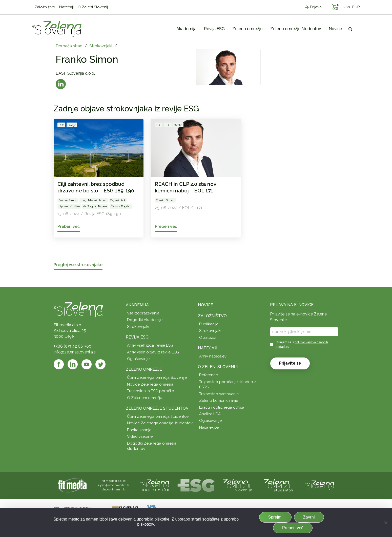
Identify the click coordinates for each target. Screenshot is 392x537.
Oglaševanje (138, 359)
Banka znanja (139, 430)
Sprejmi (275, 517)
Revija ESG (137, 337)
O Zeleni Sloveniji (218, 367)
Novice (205, 305)
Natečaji (208, 348)
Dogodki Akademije (145, 320)
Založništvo (212, 316)
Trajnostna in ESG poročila (151, 391)
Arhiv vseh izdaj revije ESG (150, 345)
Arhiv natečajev (213, 356)
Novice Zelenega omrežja (150, 384)
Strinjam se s (302, 344)
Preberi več (293, 528)
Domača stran (69, 46)
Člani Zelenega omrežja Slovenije (157, 377)
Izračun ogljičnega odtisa (222, 407)
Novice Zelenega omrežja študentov (160, 423)
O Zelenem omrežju (145, 398)
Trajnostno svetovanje (219, 394)
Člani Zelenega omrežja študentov (158, 416)
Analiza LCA (210, 414)
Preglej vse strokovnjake (78, 265)
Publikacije (209, 324)
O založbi (208, 337)
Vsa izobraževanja (143, 313)
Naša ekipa (209, 427)
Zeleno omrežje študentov (157, 408)
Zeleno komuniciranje (219, 401)
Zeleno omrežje (144, 369)
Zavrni (309, 517)
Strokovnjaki (101, 46)
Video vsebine (140, 436)
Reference (209, 375)
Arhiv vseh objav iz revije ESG (153, 352)
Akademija (137, 305)
